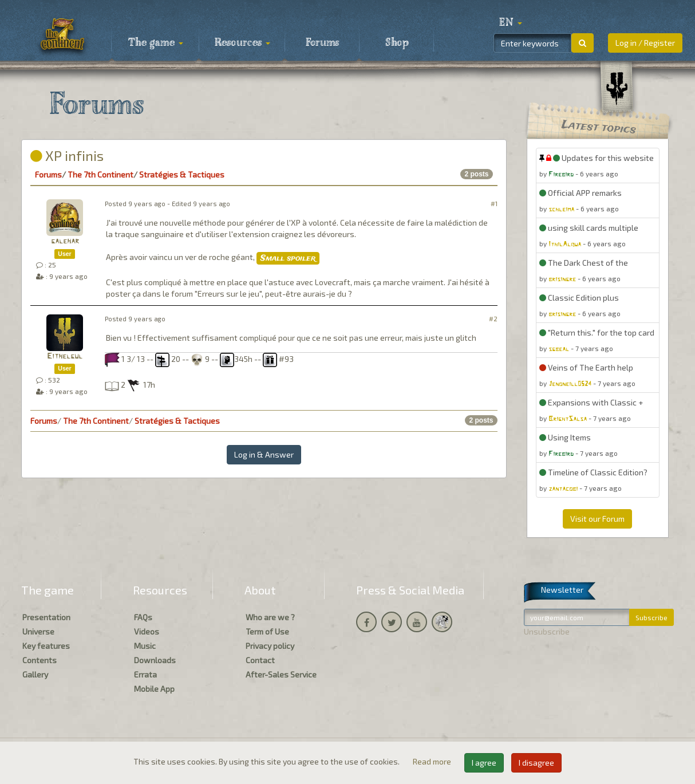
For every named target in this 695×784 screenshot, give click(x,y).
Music (145, 646)
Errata (145, 674)
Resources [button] (242, 43)
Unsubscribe (547, 631)
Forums (322, 43)
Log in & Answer (264, 454)
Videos (147, 631)
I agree (484, 763)
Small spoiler (288, 258)
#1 (494, 204)
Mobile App (154, 689)
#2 (493, 319)
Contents (40, 660)
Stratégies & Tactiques (182, 174)
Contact (260, 660)
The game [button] (156, 43)
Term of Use (267, 631)
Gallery (35, 674)
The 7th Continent (100, 174)
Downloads (155, 660)
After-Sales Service (281, 674)
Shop (397, 43)
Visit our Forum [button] (597, 519)
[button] (511, 23)
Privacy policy (270, 646)
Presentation (46, 617)
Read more (433, 761)
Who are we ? (270, 617)
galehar (65, 241)
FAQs (143, 617)
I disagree (536, 763)
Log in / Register (645, 43)
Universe (38, 631)
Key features (46, 646)
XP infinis (67, 155)
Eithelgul (65, 356)
